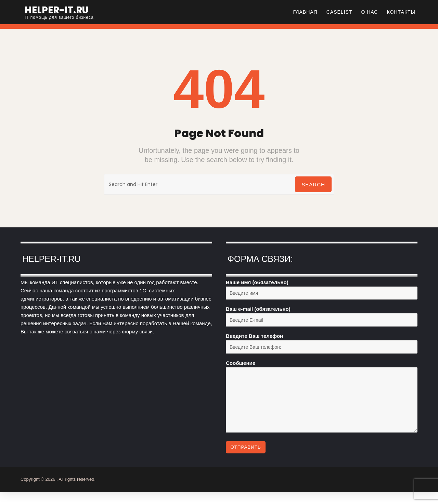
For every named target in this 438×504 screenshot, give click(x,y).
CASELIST (339, 12)
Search (313, 184)
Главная (305, 12)
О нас (369, 12)
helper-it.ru (62, 9)
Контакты (401, 12)
